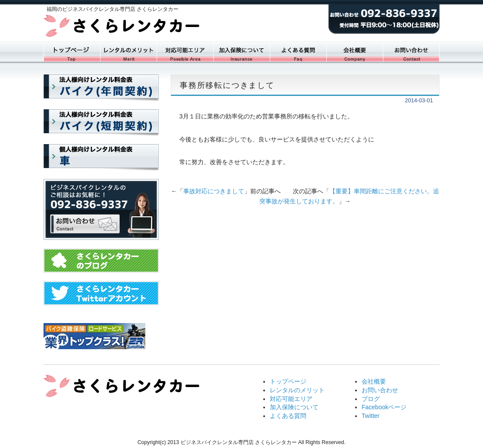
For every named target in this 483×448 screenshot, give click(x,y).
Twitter (371, 416)
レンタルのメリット (297, 390)
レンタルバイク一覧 (128, 51)
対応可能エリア (185, 51)
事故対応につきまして (214, 191)
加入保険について (241, 51)
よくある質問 (298, 51)
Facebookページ (384, 407)
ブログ (371, 399)
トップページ (72, 51)
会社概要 (355, 51)
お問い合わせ (411, 51)
